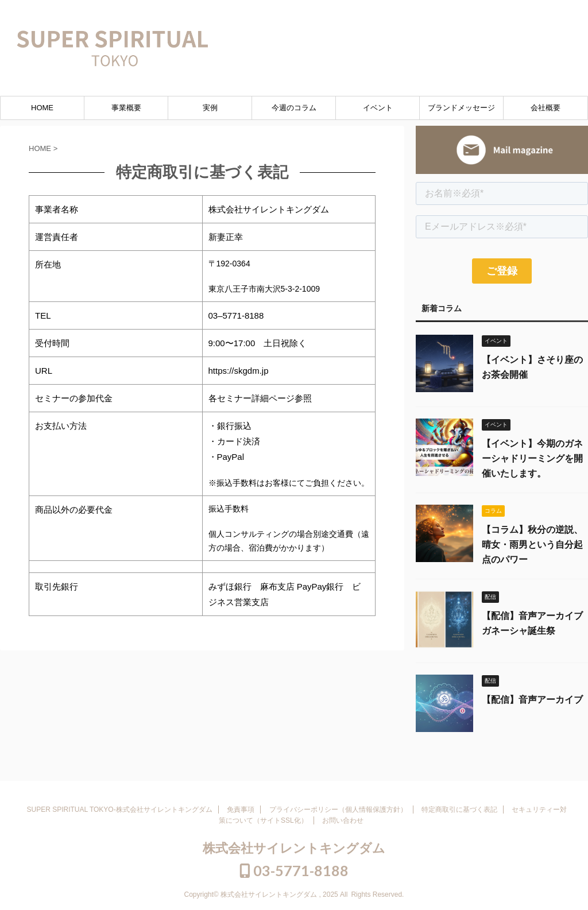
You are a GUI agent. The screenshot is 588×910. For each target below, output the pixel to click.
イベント (378, 108)
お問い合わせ (343, 820)
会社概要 (546, 108)
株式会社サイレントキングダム (294, 848)
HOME (42, 108)
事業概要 (126, 108)
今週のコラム (294, 108)
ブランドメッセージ (461, 108)
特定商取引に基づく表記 (459, 810)
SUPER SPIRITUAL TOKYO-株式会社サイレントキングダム (120, 810)
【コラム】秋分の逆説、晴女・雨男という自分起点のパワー (532, 545)
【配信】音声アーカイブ (532, 700)
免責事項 (241, 810)
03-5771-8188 (522, 13)
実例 (210, 108)
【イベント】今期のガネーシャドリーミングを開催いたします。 (532, 458)
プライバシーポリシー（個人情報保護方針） (338, 810)
